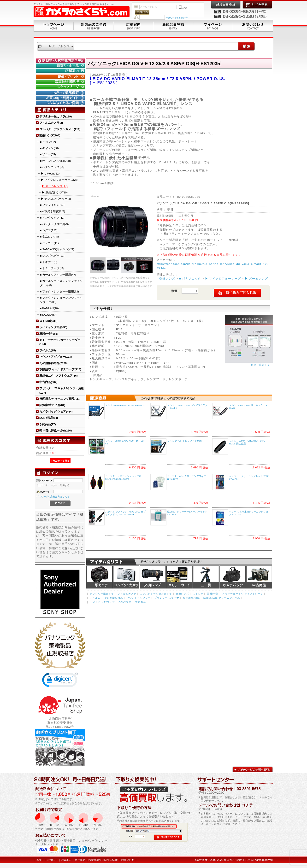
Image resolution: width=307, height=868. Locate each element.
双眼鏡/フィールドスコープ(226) (60, 369)
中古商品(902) (48, 382)
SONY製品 (125, 602)
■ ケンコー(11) (49, 243)
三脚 (206, 577)
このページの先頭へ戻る (253, 769)
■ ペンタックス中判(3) (54, 224)
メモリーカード (179, 577)
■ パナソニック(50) (52, 167)
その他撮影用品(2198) (53, 363)
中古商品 (259, 577)
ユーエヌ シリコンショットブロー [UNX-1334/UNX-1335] (124, 478)
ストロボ (198, 594)
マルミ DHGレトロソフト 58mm (184, 441)
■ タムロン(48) (49, 236)
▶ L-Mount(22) (50, 173)
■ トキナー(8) (48, 262)
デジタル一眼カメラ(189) (56, 116)
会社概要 (80, 860)
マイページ (213, 26)
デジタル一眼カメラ (100, 577)
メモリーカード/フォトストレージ (243, 594)
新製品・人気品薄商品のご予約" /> (61, 61)
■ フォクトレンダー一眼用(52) (59, 291)
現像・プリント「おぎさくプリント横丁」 (61, 77)
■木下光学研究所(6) (52, 211)
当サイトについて (47, 860)
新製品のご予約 (94, 26)
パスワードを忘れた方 (177, 18)
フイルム (95, 598)
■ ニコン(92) (48, 142)
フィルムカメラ (127, 594)
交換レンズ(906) (50, 135)
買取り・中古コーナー (61, 66)
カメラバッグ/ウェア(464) (56, 411)
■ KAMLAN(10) (49, 308)
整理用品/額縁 (192, 598)
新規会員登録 (173, 26)
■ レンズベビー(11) (52, 256)
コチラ (247, 805)
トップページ (54, 26)
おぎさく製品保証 (61, 93)
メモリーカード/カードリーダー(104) (60, 342)
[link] (60, 681)
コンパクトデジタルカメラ (156, 594)
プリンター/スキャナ (167, 598)
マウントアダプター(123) (56, 357)
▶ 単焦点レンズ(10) (55, 192)
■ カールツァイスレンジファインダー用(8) (61, 283)
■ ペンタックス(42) (52, 218)
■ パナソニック (190, 278)
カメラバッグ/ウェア (102, 602)
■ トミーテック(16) (52, 268)
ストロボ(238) (48, 321)
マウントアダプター (139, 598)
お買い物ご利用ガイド (61, 98)
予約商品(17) (48, 424)
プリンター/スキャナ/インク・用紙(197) (62, 390)
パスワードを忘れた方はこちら (53, 497)
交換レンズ (167, 278)
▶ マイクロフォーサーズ (223, 278)
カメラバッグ (233, 577)
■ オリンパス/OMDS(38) (55, 161)
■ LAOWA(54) (48, 315)
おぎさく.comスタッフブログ (61, 87)
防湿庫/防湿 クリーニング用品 (222, 598)
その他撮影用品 (114, 598)
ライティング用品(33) (53, 327)
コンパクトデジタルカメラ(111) (60, 129)
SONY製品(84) (49, 418)
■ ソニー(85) (48, 154)
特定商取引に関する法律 (103, 860)
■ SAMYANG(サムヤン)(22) (57, 249)
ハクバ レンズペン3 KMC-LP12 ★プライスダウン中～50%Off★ (125, 513)
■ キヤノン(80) (49, 148)
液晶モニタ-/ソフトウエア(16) (59, 376)
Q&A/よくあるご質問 (61, 103)
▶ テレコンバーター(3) (56, 199)
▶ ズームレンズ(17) (55, 186)
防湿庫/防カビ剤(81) (52, 405)
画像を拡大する (260, 365)
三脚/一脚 (213, 594)
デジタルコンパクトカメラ (126, 577)
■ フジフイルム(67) (52, 205)
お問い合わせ (253, 26)
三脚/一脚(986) (49, 334)
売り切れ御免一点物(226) (56, 430)
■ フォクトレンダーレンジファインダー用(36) (61, 300)
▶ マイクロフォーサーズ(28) (59, 180)
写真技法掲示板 (61, 82)
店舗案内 (133, 26)
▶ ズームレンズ (257, 278)
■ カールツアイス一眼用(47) (58, 275)
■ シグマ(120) (49, 230)
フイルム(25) (48, 350)
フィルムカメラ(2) (51, 123)
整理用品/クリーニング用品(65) (59, 399)
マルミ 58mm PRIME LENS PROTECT (126, 405)
